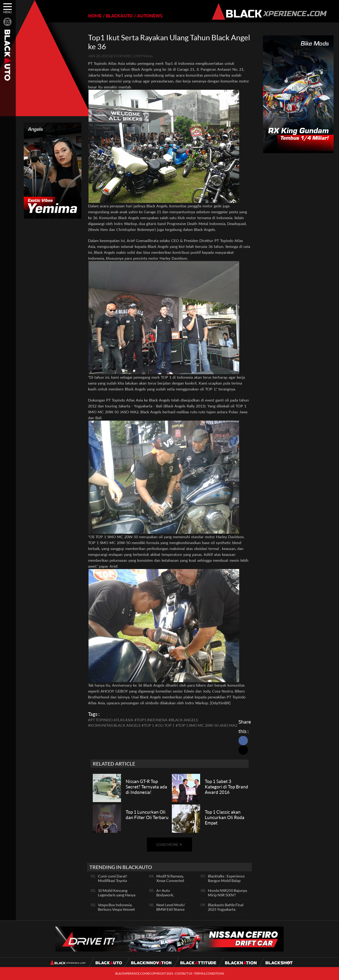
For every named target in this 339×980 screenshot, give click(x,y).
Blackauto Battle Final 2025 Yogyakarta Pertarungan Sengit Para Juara (228, 911)
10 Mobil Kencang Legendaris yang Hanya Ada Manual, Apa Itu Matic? (117, 897)
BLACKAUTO (119, 16)
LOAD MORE (169, 844)
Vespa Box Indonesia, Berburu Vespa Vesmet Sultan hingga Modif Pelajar (116, 911)
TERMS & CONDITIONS (209, 974)
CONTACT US (184, 974)
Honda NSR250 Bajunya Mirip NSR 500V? (227, 893)
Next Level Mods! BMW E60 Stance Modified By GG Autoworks (171, 911)
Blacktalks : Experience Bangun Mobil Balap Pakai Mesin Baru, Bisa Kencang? (226, 883)
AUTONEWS (150, 16)
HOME (95, 16)
